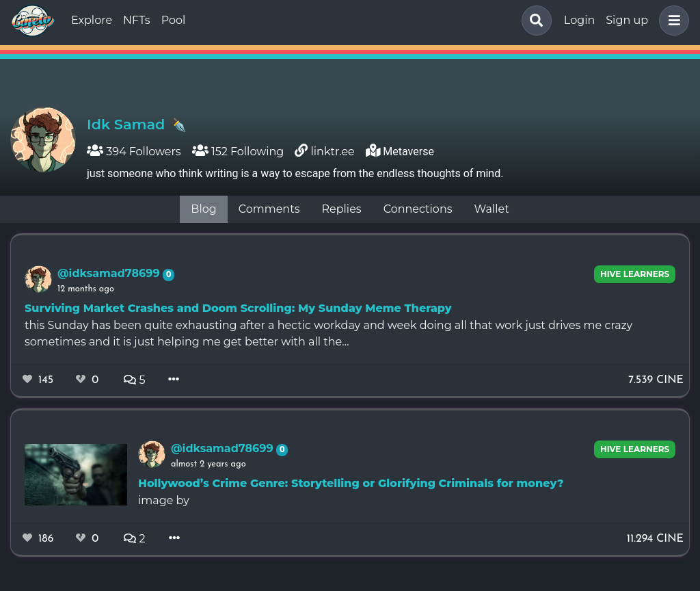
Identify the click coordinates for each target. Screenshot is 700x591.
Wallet (492, 209)
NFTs (137, 20)
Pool (174, 20)
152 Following (238, 152)
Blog (203, 209)
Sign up (627, 20)
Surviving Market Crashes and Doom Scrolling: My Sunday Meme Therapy (238, 308)
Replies (341, 209)
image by (164, 500)
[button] (671, 21)
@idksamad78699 (110, 273)
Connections (418, 209)
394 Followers (134, 152)
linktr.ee (333, 152)
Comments (269, 209)
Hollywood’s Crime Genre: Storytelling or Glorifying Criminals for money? (351, 483)
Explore (92, 20)
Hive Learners (635, 274)
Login (579, 20)
